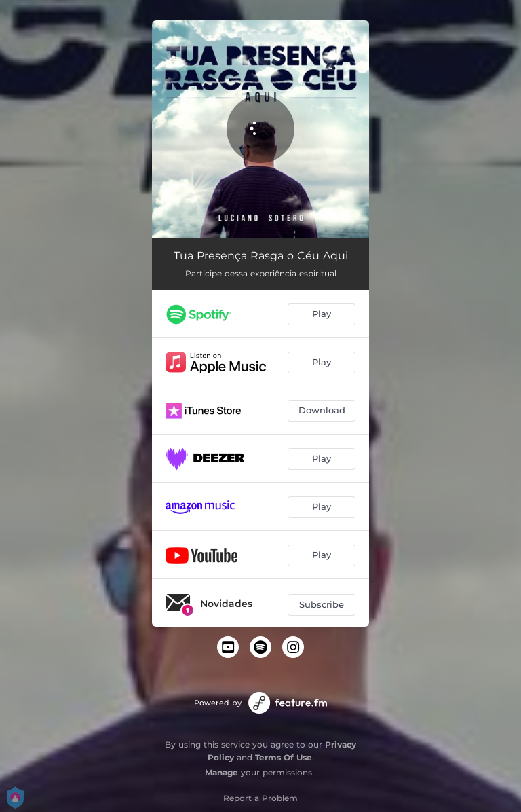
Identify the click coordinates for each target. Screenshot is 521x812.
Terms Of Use (284, 757)
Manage (221, 772)
